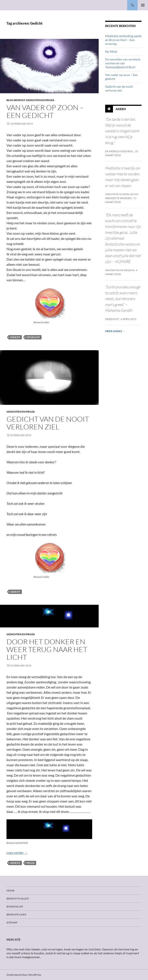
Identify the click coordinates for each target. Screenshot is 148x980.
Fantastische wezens (120, 270)
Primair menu (143, 5)
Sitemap (12, 922)
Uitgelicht (33, 337)
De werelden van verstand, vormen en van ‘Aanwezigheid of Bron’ (123, 63)
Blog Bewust (16, 100)
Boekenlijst (15, 906)
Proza (31, 863)
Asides (121, 109)
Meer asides (115, 331)
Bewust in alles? (18, 898)
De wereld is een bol (119, 151)
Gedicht (15, 337)
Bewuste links (16, 914)
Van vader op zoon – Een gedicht (45, 111)
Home (10, 891)
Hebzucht (112, 319)
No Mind (111, 51)
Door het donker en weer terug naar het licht (47, 649)
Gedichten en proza (40, 100)
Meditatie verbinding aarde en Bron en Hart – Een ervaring (123, 40)
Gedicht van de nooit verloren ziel (48, 423)
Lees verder (17, 853)
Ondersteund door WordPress (24, 975)
